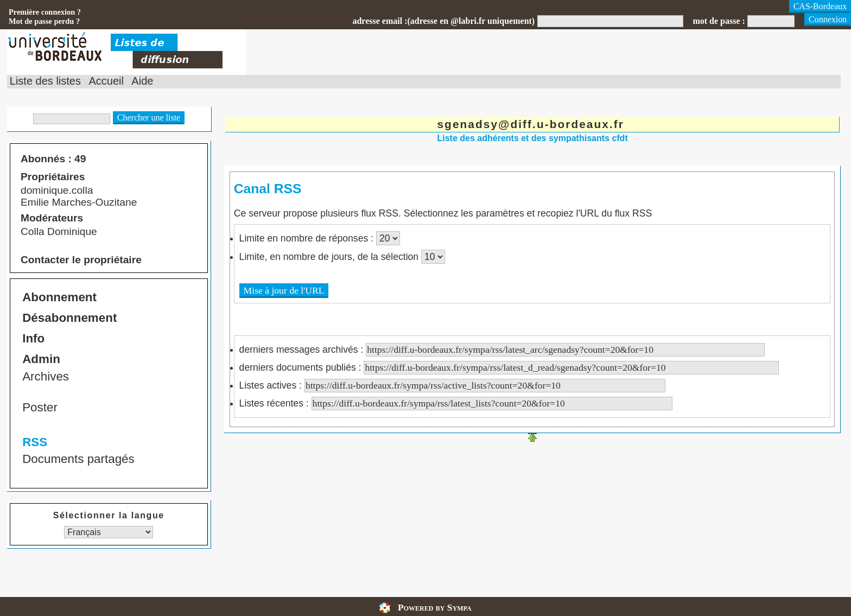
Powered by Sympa (435, 607)
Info (33, 338)
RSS (35, 442)
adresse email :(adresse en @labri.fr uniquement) (443, 21)
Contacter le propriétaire (81, 260)
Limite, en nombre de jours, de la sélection (330, 257)
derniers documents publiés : (509, 367)
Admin (41, 359)
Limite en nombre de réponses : (308, 238)
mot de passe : (719, 21)
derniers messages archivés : (502, 350)
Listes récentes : (456, 403)
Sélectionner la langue (109, 515)
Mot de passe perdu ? (44, 21)
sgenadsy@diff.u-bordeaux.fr (531, 124)
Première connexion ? (45, 12)
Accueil (106, 81)
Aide (142, 81)
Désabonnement (69, 318)
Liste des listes (45, 81)
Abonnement (59, 297)
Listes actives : (452, 385)
